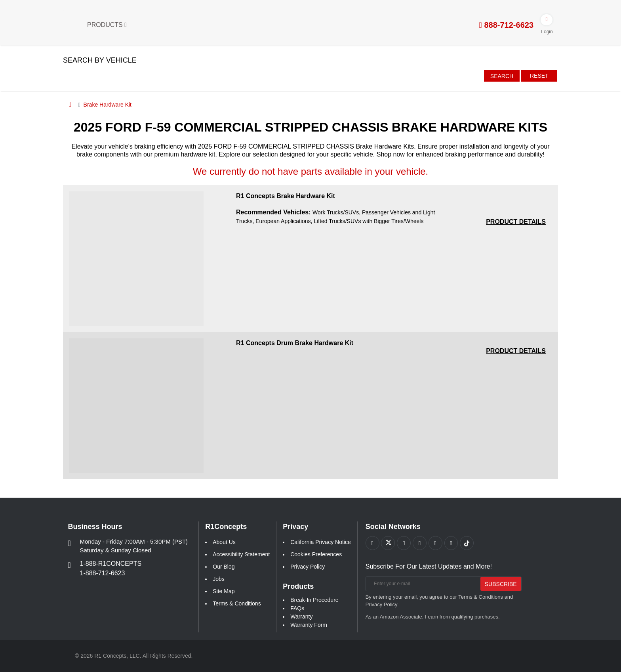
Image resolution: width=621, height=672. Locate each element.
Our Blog (224, 567)
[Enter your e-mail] (422, 584)
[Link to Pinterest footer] (420, 543)
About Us (224, 542)
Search (502, 76)
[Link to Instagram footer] (436, 543)
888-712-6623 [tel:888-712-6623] (506, 25)
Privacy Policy (308, 567)
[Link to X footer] (388, 543)
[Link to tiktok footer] (468, 543)
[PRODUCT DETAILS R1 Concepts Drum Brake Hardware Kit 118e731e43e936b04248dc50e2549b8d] (516, 351)
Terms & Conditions (237, 603)
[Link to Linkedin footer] (452, 543)
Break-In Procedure (314, 600)
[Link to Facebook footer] (372, 543)
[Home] (70, 104)
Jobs (219, 579)
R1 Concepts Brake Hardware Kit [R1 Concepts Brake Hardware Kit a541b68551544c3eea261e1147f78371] (286, 196)
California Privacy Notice (321, 542)
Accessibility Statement (241, 554)
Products (107, 25)
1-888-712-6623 (103, 573)
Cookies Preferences (316, 554)
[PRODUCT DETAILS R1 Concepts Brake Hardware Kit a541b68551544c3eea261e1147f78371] (516, 222)
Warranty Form (309, 625)
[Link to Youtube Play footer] (404, 543)
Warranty (301, 617)
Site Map (224, 591)
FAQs (297, 608)
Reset (539, 76)
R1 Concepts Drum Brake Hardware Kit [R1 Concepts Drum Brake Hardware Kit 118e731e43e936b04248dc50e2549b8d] (295, 343)
